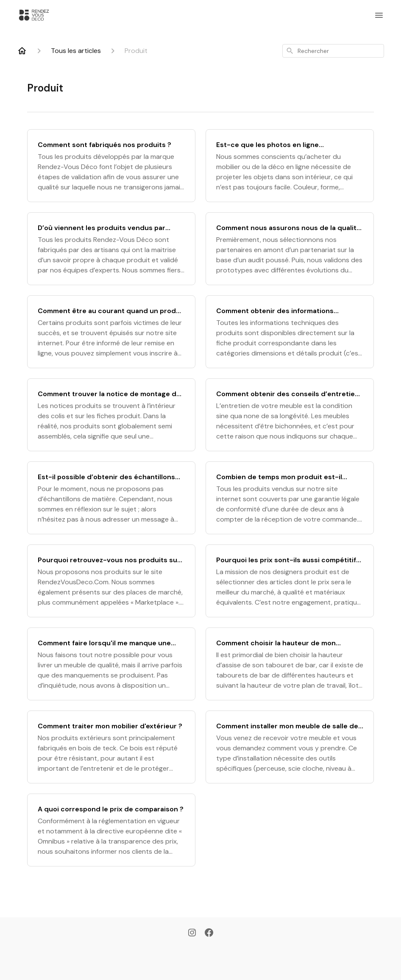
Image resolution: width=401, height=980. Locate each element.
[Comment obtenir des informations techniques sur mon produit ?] (290, 332)
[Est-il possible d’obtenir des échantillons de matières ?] (111, 498)
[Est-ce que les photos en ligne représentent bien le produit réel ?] (290, 166)
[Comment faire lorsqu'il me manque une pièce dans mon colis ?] (111, 664)
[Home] (22, 51)
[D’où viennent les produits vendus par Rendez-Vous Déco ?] (111, 249)
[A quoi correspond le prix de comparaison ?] (111, 830)
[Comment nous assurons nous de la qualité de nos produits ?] (290, 249)
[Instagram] (192, 933)
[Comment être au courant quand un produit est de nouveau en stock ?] (111, 332)
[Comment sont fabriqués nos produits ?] (111, 166)
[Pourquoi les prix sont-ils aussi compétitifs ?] (290, 581)
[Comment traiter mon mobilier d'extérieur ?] (111, 747)
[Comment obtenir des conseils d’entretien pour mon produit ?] (290, 415)
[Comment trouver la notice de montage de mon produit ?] (111, 415)
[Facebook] (209, 933)
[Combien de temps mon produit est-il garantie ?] (290, 498)
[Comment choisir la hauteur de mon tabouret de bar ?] (290, 664)
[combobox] (333, 51)
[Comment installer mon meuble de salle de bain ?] (290, 747)
